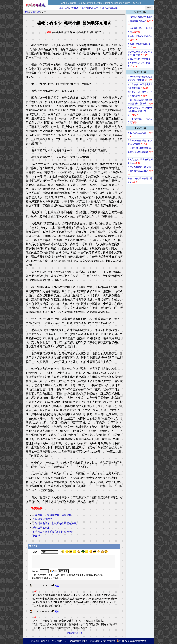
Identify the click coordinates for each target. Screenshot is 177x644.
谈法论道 (83, 3)
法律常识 (100, 3)
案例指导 (109, 3)
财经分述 (104, 8)
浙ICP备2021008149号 (105, 641)
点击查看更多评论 (74, 633)
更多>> (36, 536)
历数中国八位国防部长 (138, 133)
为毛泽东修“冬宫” (42, 519)
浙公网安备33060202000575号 (133, 641)
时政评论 (84, 8)
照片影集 (137, 3)
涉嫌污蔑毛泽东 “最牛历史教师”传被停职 (55, 523)
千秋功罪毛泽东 (41, 528)
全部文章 (72, 3)
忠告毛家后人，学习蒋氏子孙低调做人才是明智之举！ (140, 111)
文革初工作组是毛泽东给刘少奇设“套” (53, 532)
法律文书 (91, 3)
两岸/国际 (94, 8)
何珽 (92, 641)
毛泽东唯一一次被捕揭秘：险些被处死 (53, 515)
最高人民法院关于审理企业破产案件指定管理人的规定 (140, 63)
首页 (63, 3)
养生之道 (113, 8)
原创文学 (64, 8)
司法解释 (127, 3)
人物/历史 (74, 8)
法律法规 (118, 3)
